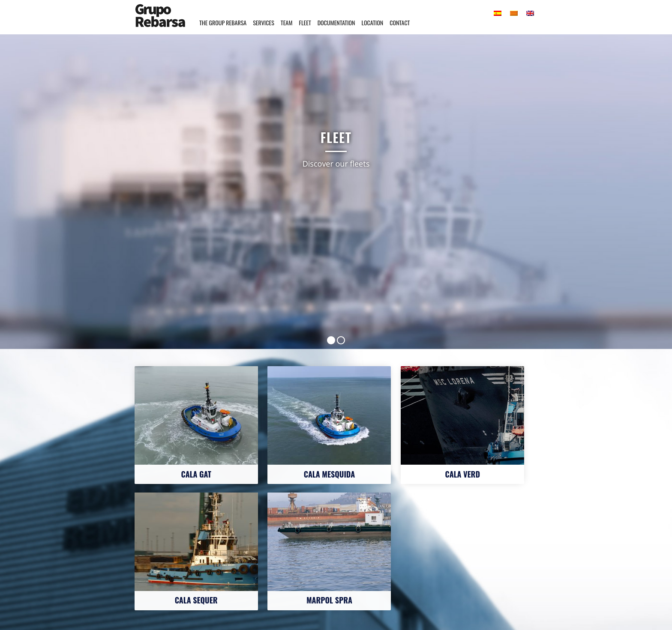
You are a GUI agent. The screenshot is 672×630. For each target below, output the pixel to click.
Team (287, 22)
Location (372, 22)
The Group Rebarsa (223, 22)
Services (264, 22)
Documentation (336, 22)
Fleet (305, 22)
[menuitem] (498, 13)
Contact (400, 22)
